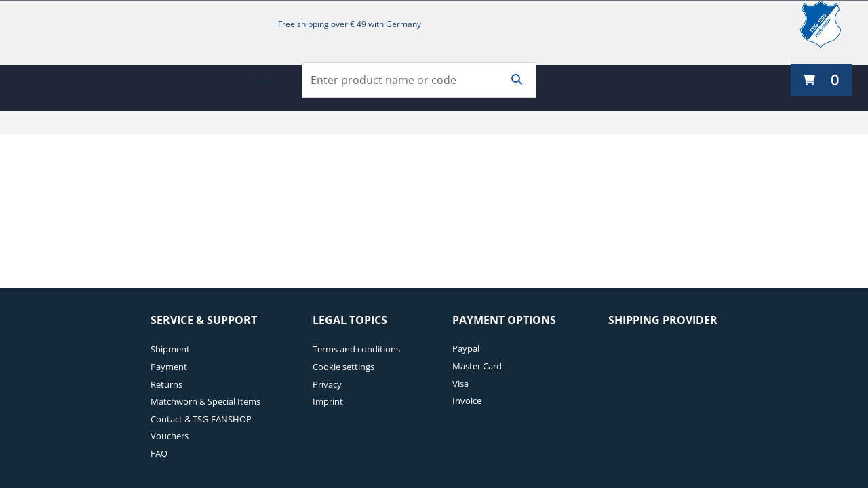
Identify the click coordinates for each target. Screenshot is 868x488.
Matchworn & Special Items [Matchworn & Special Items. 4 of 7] (205, 401)
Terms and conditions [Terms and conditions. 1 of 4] (356, 349)
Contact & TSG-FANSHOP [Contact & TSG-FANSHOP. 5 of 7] (201, 419)
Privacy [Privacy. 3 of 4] (327, 384)
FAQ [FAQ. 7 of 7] (159, 453)
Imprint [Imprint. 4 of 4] (328, 401)
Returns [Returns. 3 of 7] (166, 384)
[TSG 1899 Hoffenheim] (831, 24)
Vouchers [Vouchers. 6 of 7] (170, 436)
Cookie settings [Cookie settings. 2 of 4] (343, 367)
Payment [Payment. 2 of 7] (169, 367)
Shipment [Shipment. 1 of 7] (170, 349)
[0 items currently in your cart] (821, 80)
